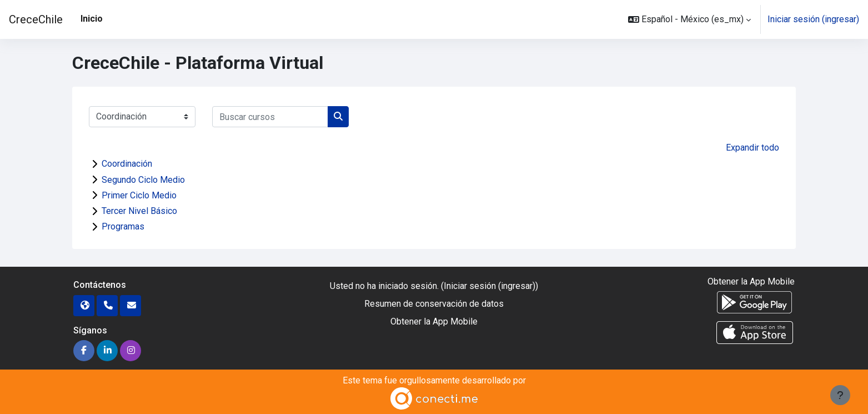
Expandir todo (752, 148)
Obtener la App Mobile (434, 321)
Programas (123, 226)
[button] (689, 19)
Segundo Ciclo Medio (143, 180)
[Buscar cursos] (270, 117)
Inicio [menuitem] (92, 19)
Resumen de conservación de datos (434, 304)
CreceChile (36, 19)
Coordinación (127, 164)
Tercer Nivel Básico (139, 211)
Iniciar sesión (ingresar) (813, 19)
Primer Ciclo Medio (139, 195)
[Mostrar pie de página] (840, 395)
